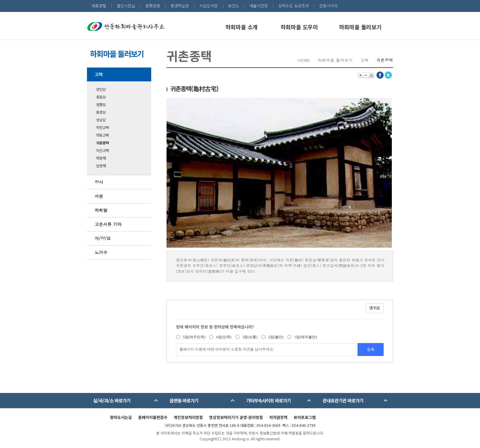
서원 (99, 196)
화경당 (101, 112)
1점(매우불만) (306, 337)
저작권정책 (278, 417)
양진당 (101, 89)
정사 (99, 182)
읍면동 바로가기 (184, 400)
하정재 (101, 158)
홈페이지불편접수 (153, 417)
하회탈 (101, 210)
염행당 (101, 104)
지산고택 (103, 150)
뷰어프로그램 (305, 417)
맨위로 (375, 308)
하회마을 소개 (242, 27)
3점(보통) (250, 337)
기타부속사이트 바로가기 (268, 400)
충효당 (101, 97)
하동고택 (103, 135)
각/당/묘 (103, 238)
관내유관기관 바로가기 (343, 400)
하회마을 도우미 (300, 27)
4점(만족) (224, 337)
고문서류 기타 (108, 224)
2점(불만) (276, 337)
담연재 (101, 166)
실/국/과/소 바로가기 (112, 400)
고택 (99, 74)
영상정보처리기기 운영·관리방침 (236, 417)
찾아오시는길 (121, 417)
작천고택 (103, 127)
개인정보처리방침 (188, 417)
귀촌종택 (103, 143)
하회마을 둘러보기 (360, 27)
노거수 (101, 252)
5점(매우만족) (194, 337)
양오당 (101, 120)
